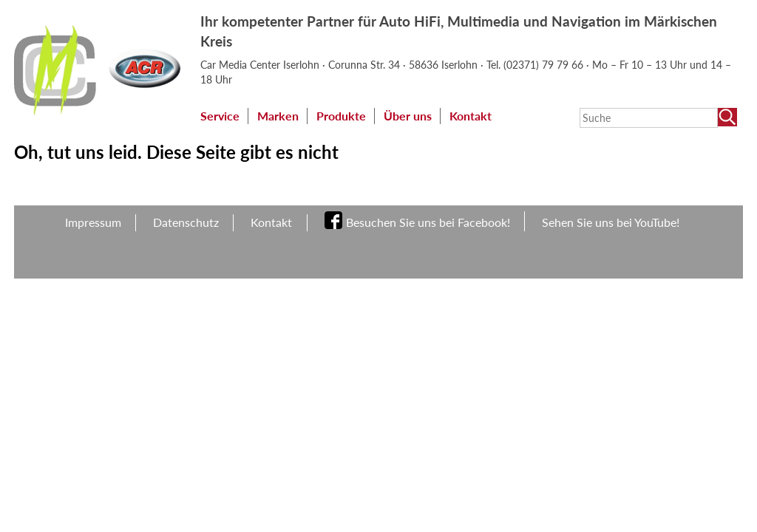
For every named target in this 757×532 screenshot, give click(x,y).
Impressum (93, 222)
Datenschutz (186, 222)
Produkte (341, 116)
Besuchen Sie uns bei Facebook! (428, 222)
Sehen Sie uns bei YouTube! (611, 222)
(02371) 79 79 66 (545, 65)
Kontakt (471, 116)
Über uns (408, 116)
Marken (278, 116)
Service (220, 116)
